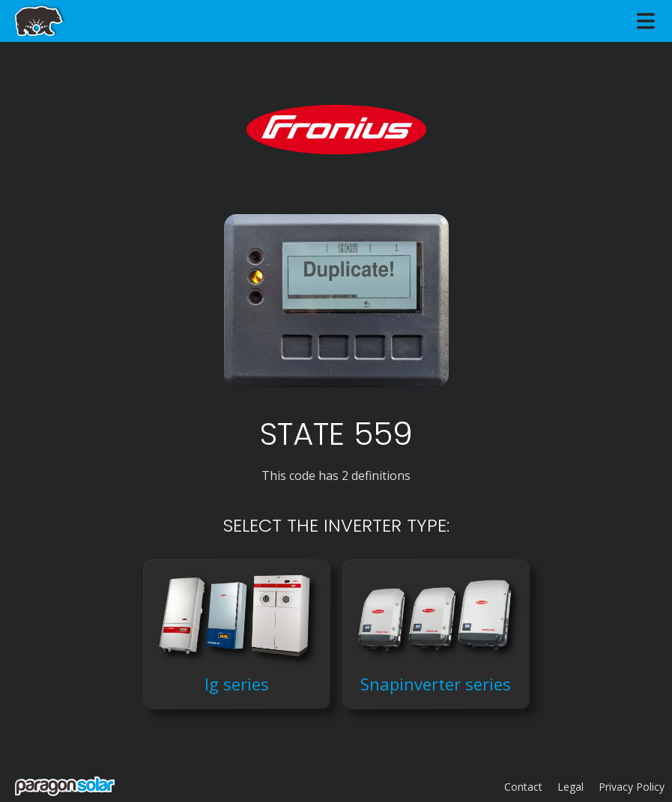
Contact (523, 787)
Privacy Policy (632, 787)
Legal (570, 787)
